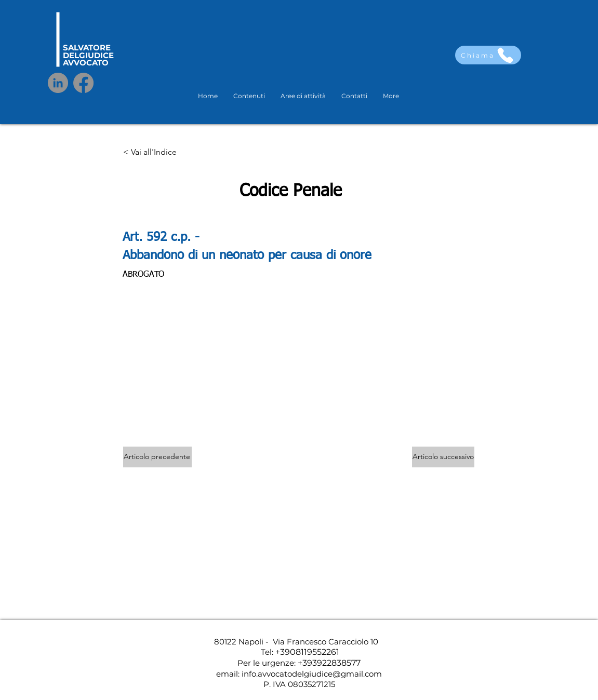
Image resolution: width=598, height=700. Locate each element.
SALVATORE (87, 48)
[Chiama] (488, 55)
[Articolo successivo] (443, 457)
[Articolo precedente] (157, 457)
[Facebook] (83, 83)
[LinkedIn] (58, 83)
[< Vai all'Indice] (157, 153)
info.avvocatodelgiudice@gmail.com (312, 674)
